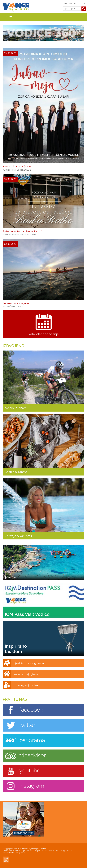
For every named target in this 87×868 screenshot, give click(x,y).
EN (71, 3)
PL (84, 3)
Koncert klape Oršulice (17, 166)
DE (75, 3)
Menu (9, 17)
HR (66, 3)
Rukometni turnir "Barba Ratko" (23, 231)
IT (80, 3)
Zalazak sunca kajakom (17, 303)
